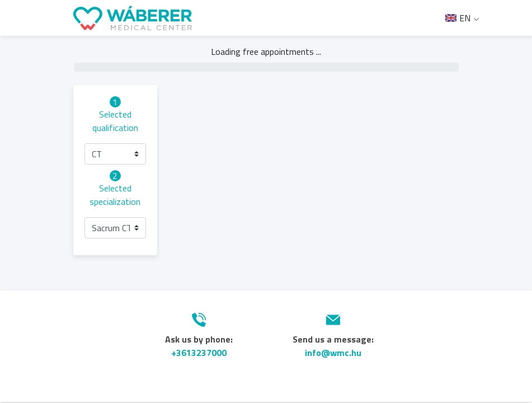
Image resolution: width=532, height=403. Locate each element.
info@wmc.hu (333, 353)
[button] (115, 154)
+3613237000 (199, 353)
